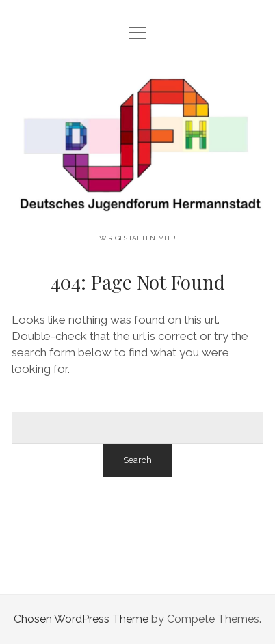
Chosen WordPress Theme (81, 619)
